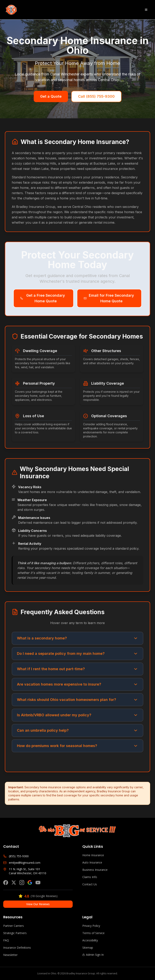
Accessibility (90, 940)
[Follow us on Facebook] (6, 883)
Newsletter (10, 955)
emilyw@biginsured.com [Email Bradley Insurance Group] (25, 863)
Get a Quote (51, 96)
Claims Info (90, 877)
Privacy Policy (91, 926)
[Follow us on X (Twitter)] (14, 883)
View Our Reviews (38, 904)
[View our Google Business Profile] (30, 883)
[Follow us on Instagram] (22, 883)
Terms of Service (93, 933)
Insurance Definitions (17, 948)
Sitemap (88, 948)
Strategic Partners (15, 933)
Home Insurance (93, 855)
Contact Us (90, 884)
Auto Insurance (92, 862)
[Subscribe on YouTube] (38, 883)
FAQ (6, 940)
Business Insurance (95, 870)
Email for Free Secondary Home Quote (109, 298)
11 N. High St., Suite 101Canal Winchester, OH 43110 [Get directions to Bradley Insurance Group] (28, 871)
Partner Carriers (14, 926)
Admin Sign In (93, 955)
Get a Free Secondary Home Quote (43, 298)
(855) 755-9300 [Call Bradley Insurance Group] (19, 856)
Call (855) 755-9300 (96, 96)
